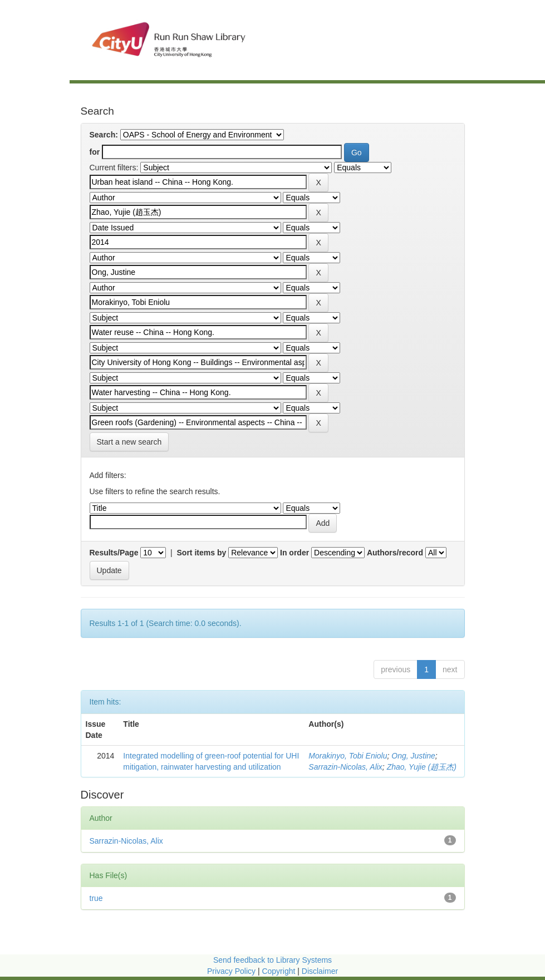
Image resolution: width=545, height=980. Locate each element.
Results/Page (114, 553)
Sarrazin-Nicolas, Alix (345, 767)
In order (294, 553)
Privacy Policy (231, 971)
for (95, 152)
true (96, 898)
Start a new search (129, 442)
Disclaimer (320, 971)
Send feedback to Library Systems (272, 960)
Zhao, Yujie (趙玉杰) (422, 767)
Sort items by (202, 553)
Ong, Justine (413, 756)
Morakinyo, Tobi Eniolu (348, 756)
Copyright (279, 971)
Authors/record (395, 553)
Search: (104, 135)
